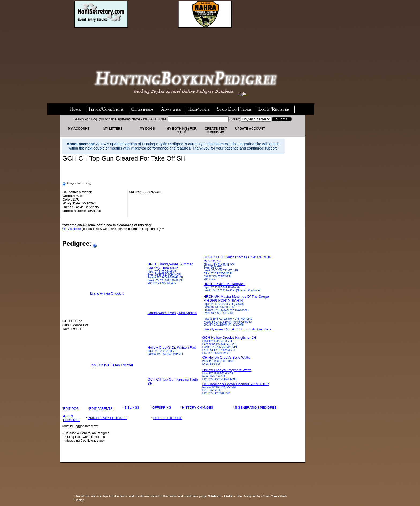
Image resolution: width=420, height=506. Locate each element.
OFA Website (72, 229)
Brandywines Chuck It (107, 293)
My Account (79, 129)
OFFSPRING (162, 408)
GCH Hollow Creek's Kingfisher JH (229, 338)
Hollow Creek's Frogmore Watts (227, 370)
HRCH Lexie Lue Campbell (224, 284)
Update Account (250, 129)
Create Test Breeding (216, 131)
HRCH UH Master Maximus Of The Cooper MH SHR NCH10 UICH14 (237, 299)
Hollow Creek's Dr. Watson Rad (172, 347)
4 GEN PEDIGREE (72, 418)
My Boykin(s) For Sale (181, 131)
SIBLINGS (132, 408)
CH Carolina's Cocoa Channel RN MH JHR (236, 384)
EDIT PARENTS (101, 409)
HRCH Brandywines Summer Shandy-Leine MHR (170, 266)
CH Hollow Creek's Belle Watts (226, 357)
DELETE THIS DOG (168, 418)
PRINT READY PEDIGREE (107, 418)
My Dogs (147, 129)
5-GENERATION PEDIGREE (256, 408)
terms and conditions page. (188, 496)
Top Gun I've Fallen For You (111, 365)
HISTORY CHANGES (198, 408)
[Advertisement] (117, 42)
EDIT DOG (71, 409)
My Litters (113, 129)
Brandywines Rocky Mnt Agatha (172, 313)
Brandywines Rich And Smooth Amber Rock (237, 329)
